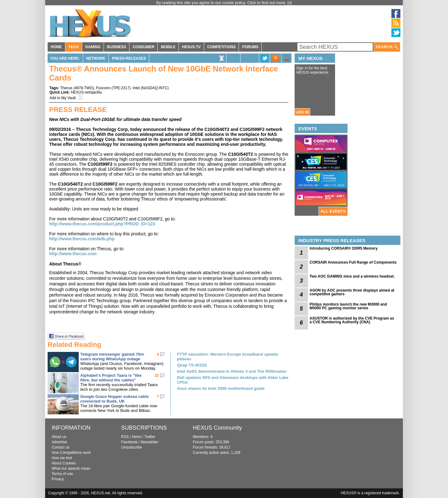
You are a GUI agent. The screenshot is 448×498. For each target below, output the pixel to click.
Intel (136, 88)
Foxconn (103, 88)
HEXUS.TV (191, 47)
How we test (62, 458)
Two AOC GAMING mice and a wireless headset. (352, 276)
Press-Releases (129, 58)
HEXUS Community (217, 428)
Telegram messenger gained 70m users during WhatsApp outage (112, 357)
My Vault (68, 98)
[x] (290, 3)
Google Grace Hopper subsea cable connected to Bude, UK (114, 399)
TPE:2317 (121, 88)
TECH (74, 47)
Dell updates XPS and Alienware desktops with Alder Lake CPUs (233, 380)
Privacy (58, 479)
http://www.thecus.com (73, 254)
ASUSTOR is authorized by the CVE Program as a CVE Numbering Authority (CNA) (352, 320)
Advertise (59, 442)
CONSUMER (143, 47)
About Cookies (64, 463)
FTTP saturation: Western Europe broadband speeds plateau (228, 357)
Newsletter (149, 442)
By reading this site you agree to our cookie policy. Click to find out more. (222, 3)
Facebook (129, 442)
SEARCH (387, 47)
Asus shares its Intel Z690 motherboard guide (221, 388)
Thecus (66, 88)
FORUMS (250, 47)
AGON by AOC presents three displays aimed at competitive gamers (352, 292)
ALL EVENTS (333, 211)
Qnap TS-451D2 (192, 365)
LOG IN (302, 112)
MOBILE (168, 47)
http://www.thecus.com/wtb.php (82, 239)
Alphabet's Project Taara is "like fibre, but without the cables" (111, 378)
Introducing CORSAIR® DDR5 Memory (344, 248)
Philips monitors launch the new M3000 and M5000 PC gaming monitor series (348, 306)
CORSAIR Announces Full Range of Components (353, 262)
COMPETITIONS (221, 47)
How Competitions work (71, 453)
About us (59, 437)
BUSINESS (117, 47)
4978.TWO (84, 88)
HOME (56, 47)
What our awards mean (71, 468)
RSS (125, 437)
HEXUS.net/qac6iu (86, 92)
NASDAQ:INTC (155, 88)
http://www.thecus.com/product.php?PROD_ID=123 (102, 224)
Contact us (61, 447)
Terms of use (62, 474)
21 (157, 376)
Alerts (136, 437)
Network (96, 58)
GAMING (93, 47)
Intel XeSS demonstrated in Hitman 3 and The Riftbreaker (232, 371)
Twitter (150, 437)
